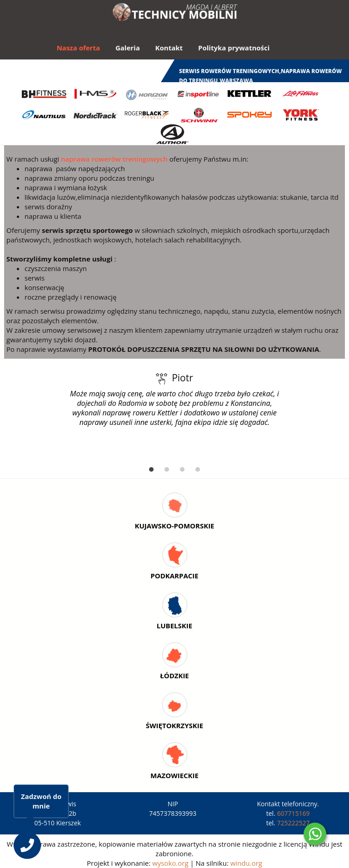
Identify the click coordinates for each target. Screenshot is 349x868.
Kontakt (169, 48)
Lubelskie (174, 626)
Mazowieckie (174, 775)
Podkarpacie (174, 576)
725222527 (293, 823)
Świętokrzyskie (174, 725)
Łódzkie (174, 676)
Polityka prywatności (234, 48)
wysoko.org (170, 863)
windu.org (246, 863)
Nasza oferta (78, 48)
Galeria (128, 48)
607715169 (293, 813)
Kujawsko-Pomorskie (174, 526)
